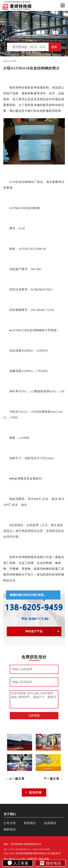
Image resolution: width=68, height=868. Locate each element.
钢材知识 (10, 829)
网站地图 (44, 859)
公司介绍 (10, 823)
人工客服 (18, 863)
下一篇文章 (51, 779)
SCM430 (36, 289)
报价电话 (50, 863)
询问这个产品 (34, 631)
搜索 (54, 47)
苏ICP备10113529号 (14, 859)
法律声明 (32, 859)
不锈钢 (14, 569)
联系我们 (30, 823)
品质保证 (50, 823)
